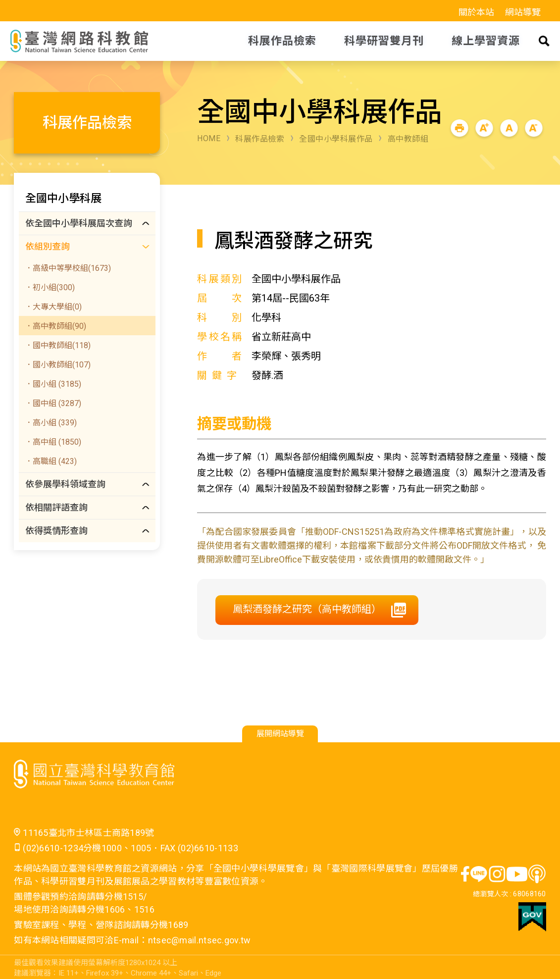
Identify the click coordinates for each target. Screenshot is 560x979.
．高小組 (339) (51, 423)
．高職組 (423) (51, 461)
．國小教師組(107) (58, 365)
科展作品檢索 (260, 139)
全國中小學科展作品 (336, 139)
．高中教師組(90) (55, 326)
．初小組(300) (50, 287)
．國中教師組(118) (58, 345)
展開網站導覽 (280, 734)
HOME (209, 138)
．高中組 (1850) (53, 442)
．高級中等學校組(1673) (68, 268)
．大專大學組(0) (53, 307)
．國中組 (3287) (53, 403)
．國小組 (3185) (53, 384)
